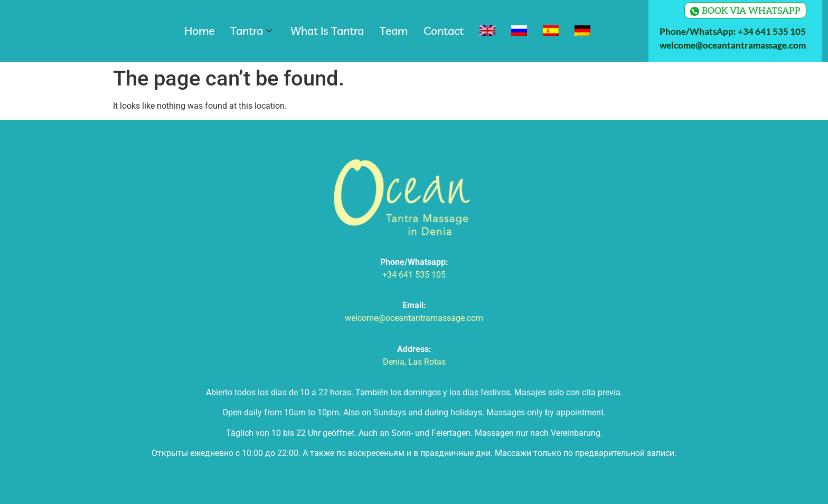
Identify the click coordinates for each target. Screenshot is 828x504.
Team (394, 31)
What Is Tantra (327, 31)
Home (199, 31)
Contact (444, 31)
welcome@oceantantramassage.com (733, 45)
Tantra (252, 31)
